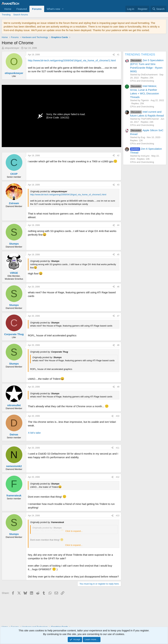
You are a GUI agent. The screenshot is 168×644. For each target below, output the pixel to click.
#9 (118, 387)
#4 (118, 225)
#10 (118, 416)
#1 (118, 55)
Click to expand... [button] (74, 531)
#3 (118, 185)
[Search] (158, 9)
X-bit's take (34, 433)
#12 (118, 477)
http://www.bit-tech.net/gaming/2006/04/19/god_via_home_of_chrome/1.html (72, 60)
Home (8, 9)
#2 (118, 156)
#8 (118, 345)
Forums (37, 9)
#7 (118, 316)
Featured (22, 9)
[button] (63, 9)
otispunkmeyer (12, 48)
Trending (6, 15)
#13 (118, 516)
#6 (118, 287)
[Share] (114, 55)
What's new (53, 9)
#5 (118, 255)
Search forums (21, 15)
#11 (118, 448)
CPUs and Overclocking (142, 81)
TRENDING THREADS (140, 55)
